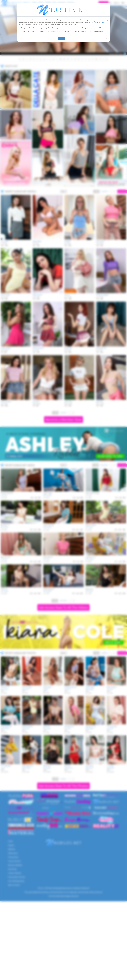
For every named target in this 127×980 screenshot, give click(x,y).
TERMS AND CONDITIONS (98, 23)
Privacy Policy (84, 31)
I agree (61, 38)
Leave (106, 38)
